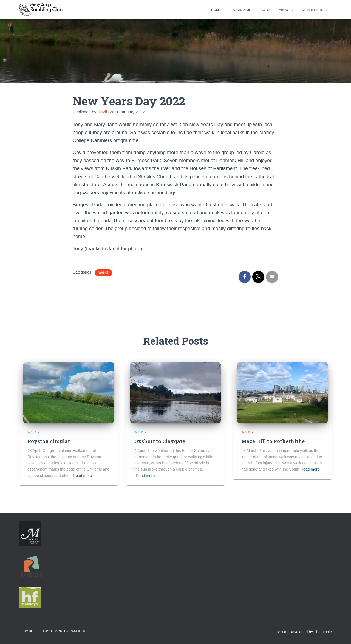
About (286, 10)
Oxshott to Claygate (160, 441)
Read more (82, 476)
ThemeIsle (323, 632)
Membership (315, 10)
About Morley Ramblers (65, 631)
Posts (265, 10)
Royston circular (49, 441)
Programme (240, 10)
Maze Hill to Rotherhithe (273, 441)
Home (216, 10)
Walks (103, 273)
